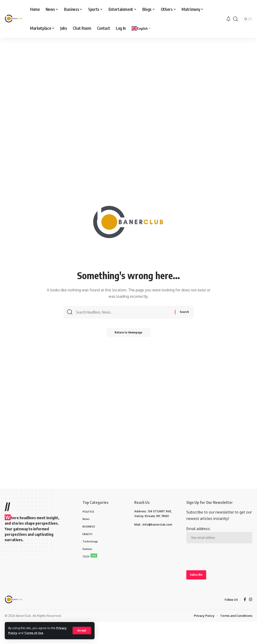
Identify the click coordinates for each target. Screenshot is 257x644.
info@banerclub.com (157, 525)
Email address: (219, 535)
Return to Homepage (128, 334)
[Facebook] (245, 600)
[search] (235, 19)
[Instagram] (251, 600)
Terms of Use (34, 633)
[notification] (228, 19)
